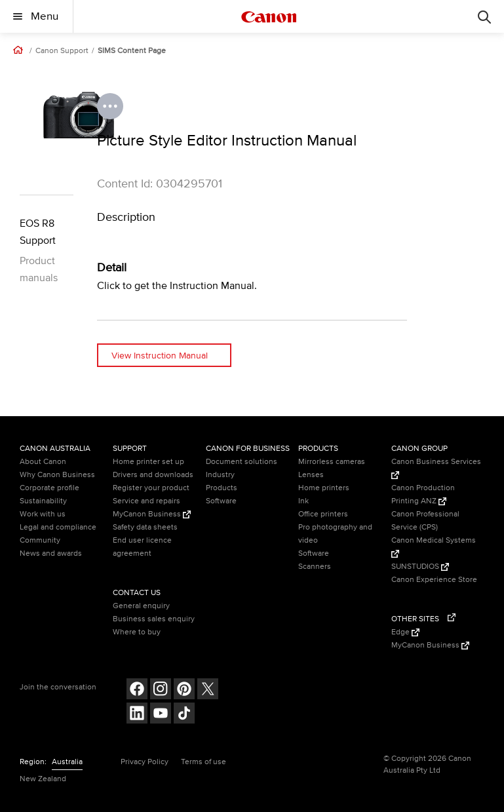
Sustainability (43, 501)
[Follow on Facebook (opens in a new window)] (137, 690)
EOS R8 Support (38, 232)
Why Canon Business (57, 475)
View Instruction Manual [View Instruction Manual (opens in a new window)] (160, 356)
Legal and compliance (58, 527)
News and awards (51, 553)
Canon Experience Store (434, 580)
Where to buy (137, 632)
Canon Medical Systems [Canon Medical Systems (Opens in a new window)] (434, 547)
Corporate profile (49, 488)
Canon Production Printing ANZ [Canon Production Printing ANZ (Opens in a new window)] (423, 494)
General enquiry (141, 606)
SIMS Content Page (132, 51)
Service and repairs (146, 501)
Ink (303, 501)
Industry (220, 475)
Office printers (323, 514)
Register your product (151, 488)
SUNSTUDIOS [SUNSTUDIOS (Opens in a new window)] (420, 567)
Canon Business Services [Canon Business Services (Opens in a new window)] (436, 468)
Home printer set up (148, 462)
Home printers (324, 488)
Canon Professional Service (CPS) (425, 521)
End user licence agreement (142, 547)
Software (221, 501)
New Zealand (43, 779)
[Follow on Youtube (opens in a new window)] (161, 715)
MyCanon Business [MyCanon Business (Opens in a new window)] (152, 514)
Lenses (311, 475)
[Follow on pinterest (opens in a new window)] (184, 690)
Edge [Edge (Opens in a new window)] (405, 632)
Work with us (43, 514)
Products (222, 488)
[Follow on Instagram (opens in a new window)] (161, 690)
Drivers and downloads (153, 475)
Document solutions (242, 462)
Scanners (315, 567)
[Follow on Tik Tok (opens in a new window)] (184, 715)
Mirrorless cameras (332, 462)
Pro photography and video (335, 534)
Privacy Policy (145, 762)
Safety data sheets (145, 527)
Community (40, 540)
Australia (67, 762)
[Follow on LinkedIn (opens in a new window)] (137, 715)
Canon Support (62, 51)
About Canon (43, 462)
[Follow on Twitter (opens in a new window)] (208, 690)
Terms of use (204, 762)
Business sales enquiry (154, 619)
